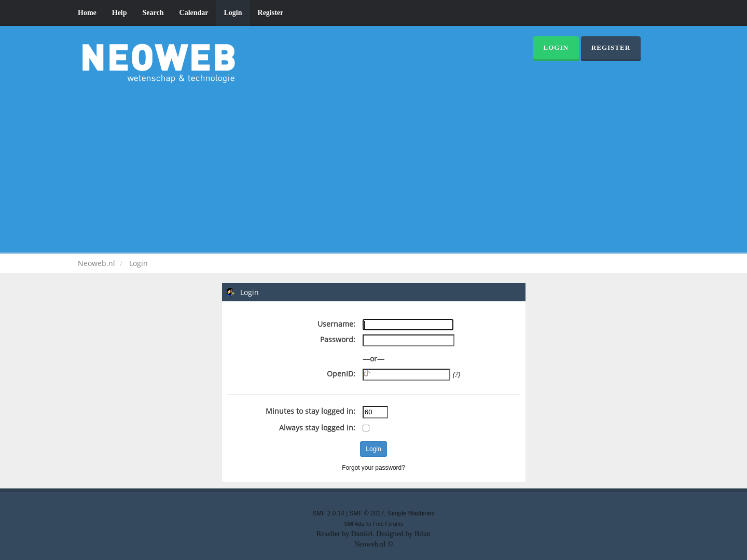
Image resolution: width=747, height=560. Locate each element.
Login (233, 13)
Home (87, 13)
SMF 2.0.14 (328, 513)
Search (153, 13)
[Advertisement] (374, 166)
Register (271, 13)
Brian (423, 534)
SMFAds (354, 524)
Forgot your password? (374, 468)
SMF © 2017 (367, 513)
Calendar (194, 13)
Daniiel (362, 534)
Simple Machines (411, 513)
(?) (456, 374)
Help (120, 13)
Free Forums (388, 524)
